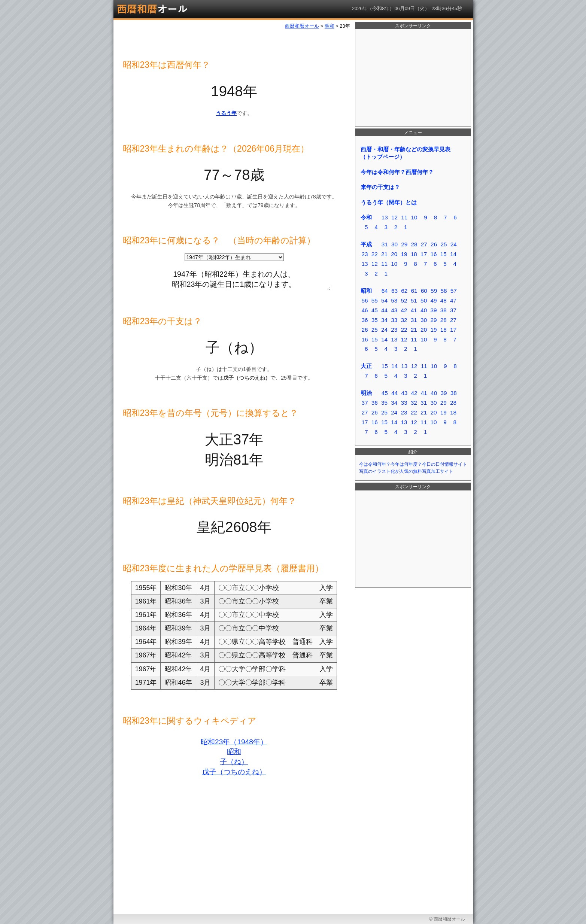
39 (433, 310)
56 (365, 300)
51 (414, 300)
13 (385, 217)
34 (384, 320)
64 (385, 291)
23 (365, 254)
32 (404, 320)
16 (433, 254)
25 (444, 244)
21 (384, 254)
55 (375, 300)
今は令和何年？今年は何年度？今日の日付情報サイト (413, 464)
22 (375, 254)
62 (404, 291)
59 (434, 291)
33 (394, 320)
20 (394, 254)
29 (404, 244)
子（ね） (234, 762)
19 (404, 254)
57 (454, 291)
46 (365, 310)
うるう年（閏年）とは (389, 202)
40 (424, 310)
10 (414, 217)
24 (454, 244)
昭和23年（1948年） (234, 742)
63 (394, 291)
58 (444, 291)
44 (384, 310)
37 (453, 310)
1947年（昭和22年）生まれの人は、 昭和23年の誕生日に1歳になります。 (234, 278)
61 (414, 291)
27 (424, 244)
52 (404, 300)
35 (375, 320)
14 (453, 254)
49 (433, 300)
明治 (366, 393)
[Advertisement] (413, 78)
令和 (366, 217)
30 (394, 244)
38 (444, 310)
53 (394, 300)
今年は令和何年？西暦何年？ (397, 172)
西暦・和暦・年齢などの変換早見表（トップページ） (405, 153)
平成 (366, 244)
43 (394, 310)
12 (394, 217)
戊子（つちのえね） (234, 772)
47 (453, 300)
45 (375, 310)
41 (414, 310)
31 (385, 244)
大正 (366, 366)
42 (404, 310)
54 (384, 300)
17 (424, 254)
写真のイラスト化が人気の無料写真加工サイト (406, 471)
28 (414, 244)
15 (444, 254)
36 (365, 320)
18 (414, 254)
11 (404, 217)
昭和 (234, 752)
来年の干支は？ (380, 187)
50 (424, 300)
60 (424, 291)
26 (434, 244)
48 (444, 300)
